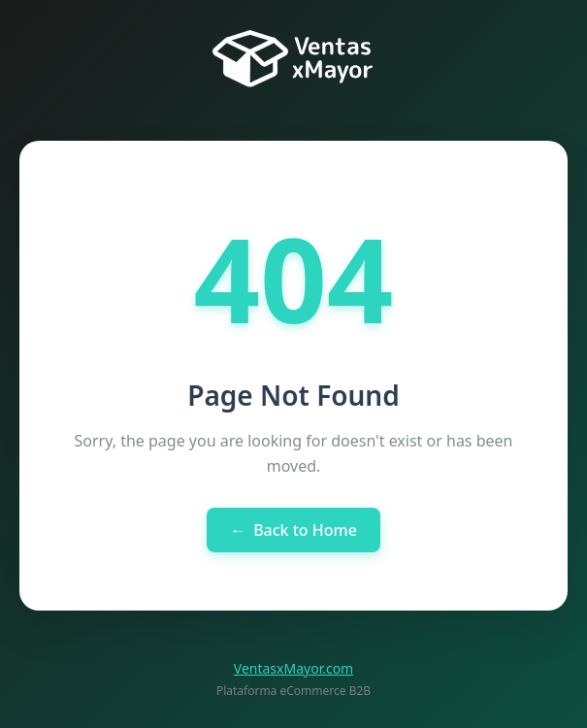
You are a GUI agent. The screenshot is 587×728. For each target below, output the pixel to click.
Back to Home (293, 530)
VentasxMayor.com (293, 668)
